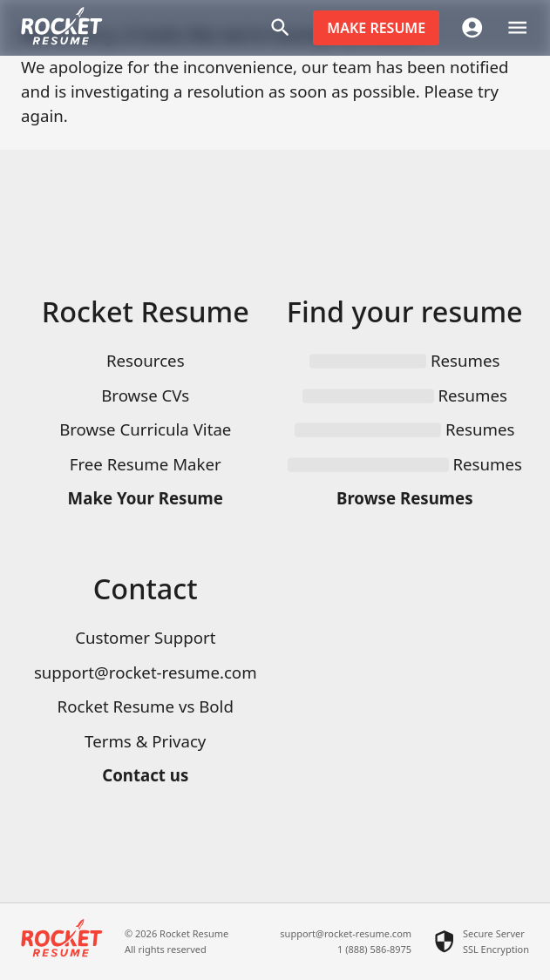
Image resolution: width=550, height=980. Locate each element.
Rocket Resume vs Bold (146, 706)
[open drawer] (517, 27)
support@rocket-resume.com (146, 672)
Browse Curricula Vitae (145, 429)
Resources (146, 360)
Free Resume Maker (146, 464)
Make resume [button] (376, 28)
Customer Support (145, 637)
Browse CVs (145, 395)
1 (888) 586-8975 (374, 949)
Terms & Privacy (145, 741)
